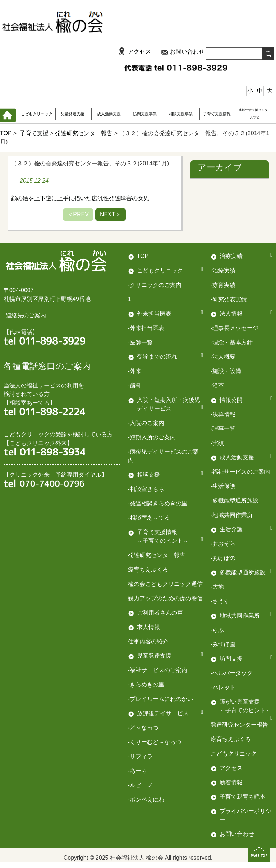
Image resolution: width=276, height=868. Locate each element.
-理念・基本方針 (232, 342)
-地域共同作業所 (232, 515)
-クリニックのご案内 (155, 285)
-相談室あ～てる (149, 518)
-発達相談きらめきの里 (158, 503)
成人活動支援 (109, 114)
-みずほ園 (223, 644)
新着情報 (231, 782)
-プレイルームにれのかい (160, 699)
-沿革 (217, 385)
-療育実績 (223, 285)
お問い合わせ (187, 52)
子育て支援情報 (217, 114)
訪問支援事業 (145, 114)
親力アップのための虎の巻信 (165, 598)
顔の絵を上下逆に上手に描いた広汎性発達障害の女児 (80, 198)
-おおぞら (223, 544)
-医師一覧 (140, 342)
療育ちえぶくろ (148, 570)
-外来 (135, 371)
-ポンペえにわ (146, 800)
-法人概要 (223, 357)
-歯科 (135, 385)
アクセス (139, 52)
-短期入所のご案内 (152, 437)
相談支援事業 (181, 114)
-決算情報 (223, 414)
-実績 (217, 443)
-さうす (220, 601)
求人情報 (148, 627)
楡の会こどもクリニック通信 (165, 584)
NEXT (111, 214)
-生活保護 (223, 486)
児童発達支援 (73, 114)
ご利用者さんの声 (160, 613)
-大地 (217, 587)
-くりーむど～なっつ (155, 742)
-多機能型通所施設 (234, 500)
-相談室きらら (146, 489)
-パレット (223, 687)
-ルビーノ (140, 785)
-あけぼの (223, 558)
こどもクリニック (37, 114)
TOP (6, 133)
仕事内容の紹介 (148, 641)
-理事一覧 (223, 429)
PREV (78, 214)
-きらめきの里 (146, 685)
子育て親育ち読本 (243, 797)
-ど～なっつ (143, 728)
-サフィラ (140, 756)
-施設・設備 (226, 371)
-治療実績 (223, 270)
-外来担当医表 (146, 328)
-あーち (137, 771)
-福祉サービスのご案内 (240, 472)
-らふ (217, 630)
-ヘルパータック (232, 673)
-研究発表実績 (229, 299)
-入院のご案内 (146, 423)
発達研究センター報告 (84, 133)
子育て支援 (34, 133)
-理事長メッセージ (234, 328)
